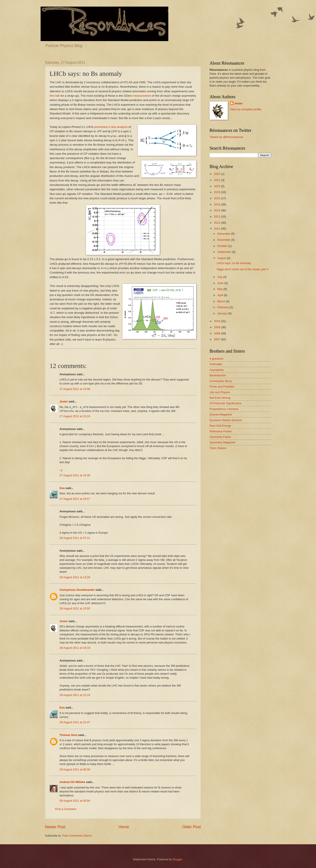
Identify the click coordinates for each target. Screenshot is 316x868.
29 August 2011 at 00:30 (75, 769)
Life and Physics (220, 392)
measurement (142, 96)
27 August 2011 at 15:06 (75, 389)
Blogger (178, 859)
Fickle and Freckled (222, 387)
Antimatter (216, 364)
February (223, 307)
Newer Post (55, 827)
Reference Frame (221, 431)
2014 (217, 210)
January (223, 313)
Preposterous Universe (224, 409)
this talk (55, 96)
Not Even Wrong (220, 398)
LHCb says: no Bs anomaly (234, 263)
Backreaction (218, 375)
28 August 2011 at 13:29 (75, 577)
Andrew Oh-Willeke (72, 782)
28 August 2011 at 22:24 (75, 695)
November (224, 240)
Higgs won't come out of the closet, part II (242, 269)
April (220, 295)
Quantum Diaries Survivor (226, 420)
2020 (217, 186)
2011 (217, 229)
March (222, 301)
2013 (217, 217)
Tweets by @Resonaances (226, 137)
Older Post (191, 827)
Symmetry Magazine (222, 442)
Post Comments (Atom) (77, 836)
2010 (217, 321)
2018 (217, 192)
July (220, 277)
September (225, 252)
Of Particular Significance (225, 403)
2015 (217, 204)
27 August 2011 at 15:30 (75, 475)
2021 (217, 180)
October (223, 246)
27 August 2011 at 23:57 (75, 499)
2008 (217, 333)
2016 (217, 198)
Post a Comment (66, 809)
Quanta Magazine (221, 414)
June (221, 283)
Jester (64, 401)
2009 (217, 327)
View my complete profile (246, 109)
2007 (217, 339)
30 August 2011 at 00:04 (75, 801)
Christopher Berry (221, 381)
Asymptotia (217, 370)
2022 (217, 174)
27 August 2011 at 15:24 (75, 416)
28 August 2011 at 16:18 (75, 648)
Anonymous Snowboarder (77, 590)
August (222, 258)
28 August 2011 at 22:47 (75, 722)
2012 (217, 223)
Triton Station (218, 448)
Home (124, 827)
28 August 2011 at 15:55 (75, 608)
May (220, 289)
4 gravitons (216, 359)
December (224, 234)
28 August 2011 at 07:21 (75, 538)
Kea (62, 488)
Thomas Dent (68, 735)
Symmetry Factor (220, 437)
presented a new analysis (111, 127)
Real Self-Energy (220, 426)
